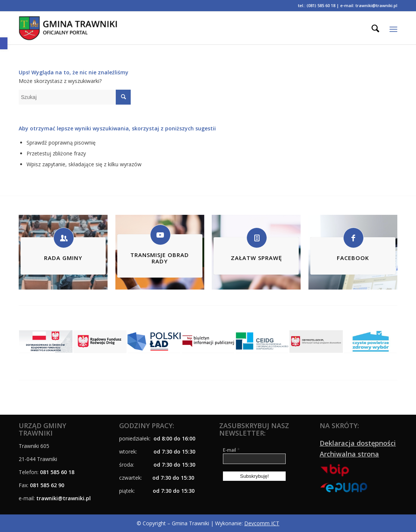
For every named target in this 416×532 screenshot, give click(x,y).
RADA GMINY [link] (63, 258)
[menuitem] (375, 28)
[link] (4, 43)
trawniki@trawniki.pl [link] (376, 5)
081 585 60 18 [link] (57, 472)
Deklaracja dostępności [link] (358, 443)
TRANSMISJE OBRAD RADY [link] (160, 258)
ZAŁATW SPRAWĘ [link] (256, 258)
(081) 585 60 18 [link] (321, 5)
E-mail (231, 450)
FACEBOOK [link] (353, 258)
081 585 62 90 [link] (47, 485)
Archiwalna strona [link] (349, 454)
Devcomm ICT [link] (262, 523)
